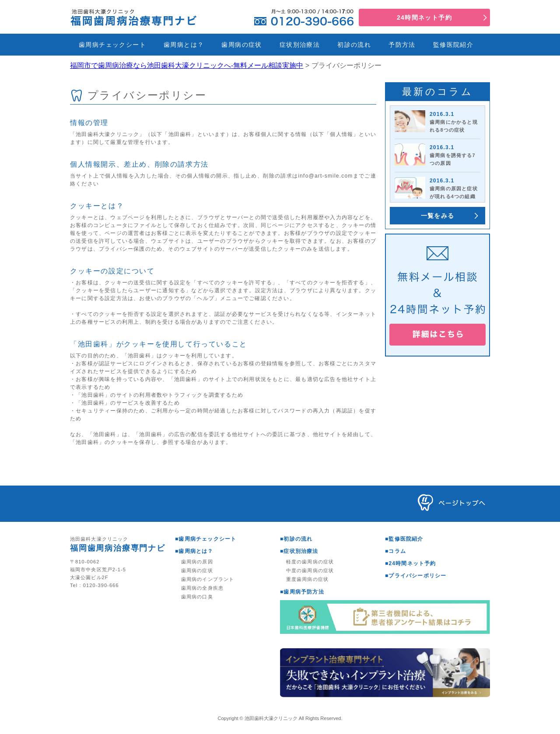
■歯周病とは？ (194, 551)
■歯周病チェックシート (206, 539)
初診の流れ (354, 45)
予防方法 (402, 45)
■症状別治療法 (299, 551)
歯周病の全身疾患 (202, 588)
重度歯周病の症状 (307, 579)
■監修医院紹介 (404, 539)
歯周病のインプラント (208, 579)
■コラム (395, 551)
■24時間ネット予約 (411, 563)
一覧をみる (438, 216)
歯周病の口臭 (197, 597)
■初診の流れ (296, 539)
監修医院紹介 (453, 45)
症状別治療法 (300, 45)
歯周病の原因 (197, 562)
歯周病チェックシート (112, 45)
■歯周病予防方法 (302, 592)
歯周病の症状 (241, 45)
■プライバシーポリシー (416, 576)
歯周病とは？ (184, 45)
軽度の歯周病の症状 (310, 562)
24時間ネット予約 (424, 17)
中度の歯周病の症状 (310, 570)
